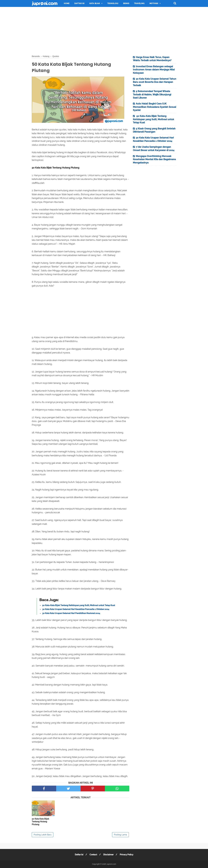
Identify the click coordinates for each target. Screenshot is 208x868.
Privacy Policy (127, 855)
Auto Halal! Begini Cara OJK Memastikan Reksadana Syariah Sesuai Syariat (154, 107)
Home (67, 3)
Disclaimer (108, 855)
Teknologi (113, 3)
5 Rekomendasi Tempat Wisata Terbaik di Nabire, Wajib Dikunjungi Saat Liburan (152, 94)
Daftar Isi (79, 3)
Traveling (139, 3)
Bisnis (126, 3)
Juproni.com (111, 864)
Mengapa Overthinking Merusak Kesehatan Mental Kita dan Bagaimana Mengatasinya (154, 159)
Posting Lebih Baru (43, 835)
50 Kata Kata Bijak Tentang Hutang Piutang (40, 822)
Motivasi (154, 3)
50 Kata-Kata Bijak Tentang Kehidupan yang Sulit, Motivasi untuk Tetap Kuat (79, 605)
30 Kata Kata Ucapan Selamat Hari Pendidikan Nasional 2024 (71, 613)
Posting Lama (120, 835)
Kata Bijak (95, 3)
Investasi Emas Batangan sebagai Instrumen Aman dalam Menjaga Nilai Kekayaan (154, 70)
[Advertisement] (104, 30)
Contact (93, 855)
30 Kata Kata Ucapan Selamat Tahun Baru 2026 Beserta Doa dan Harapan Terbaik (155, 82)
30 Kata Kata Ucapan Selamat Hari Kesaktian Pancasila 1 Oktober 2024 (76, 609)
